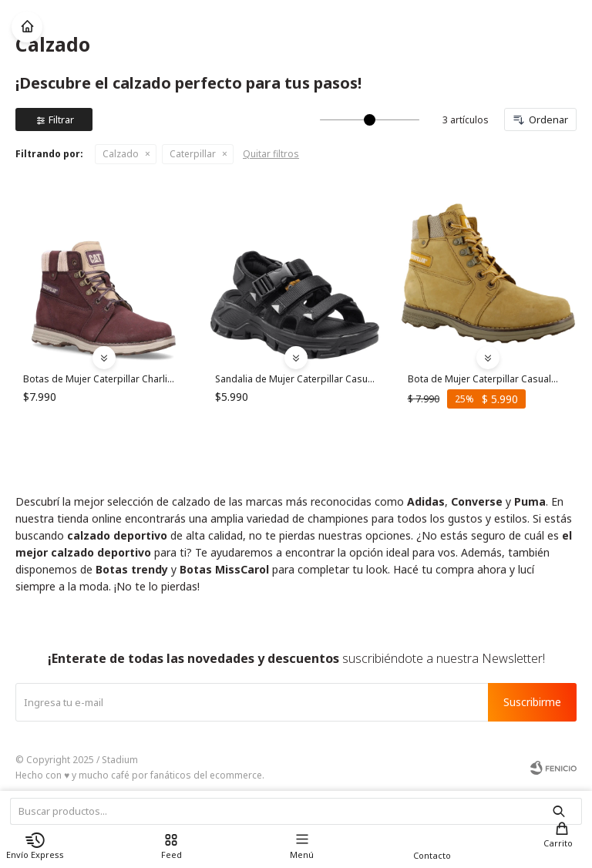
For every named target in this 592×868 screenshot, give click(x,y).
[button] (562, 840)
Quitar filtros (271, 154)
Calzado (121, 154)
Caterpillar (193, 154)
